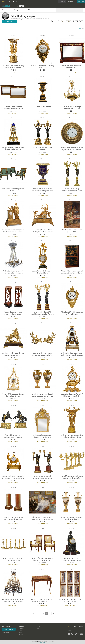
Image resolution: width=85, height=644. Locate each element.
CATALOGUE (6, 6)
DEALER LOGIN (9, 629)
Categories (21, 628)
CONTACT (79, 22)
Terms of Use (34, 641)
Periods (21, 633)
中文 (74, 1)
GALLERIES (20, 6)
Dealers (38, 628)
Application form (7, 632)
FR (69, 1)
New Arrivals (5, 10)
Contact (69, 631)
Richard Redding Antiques (13, 72)
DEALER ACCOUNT (6, 626)
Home (69, 629)
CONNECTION (81, 1)
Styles (20, 631)
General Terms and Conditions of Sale (46, 641)
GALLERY (55, 22)
